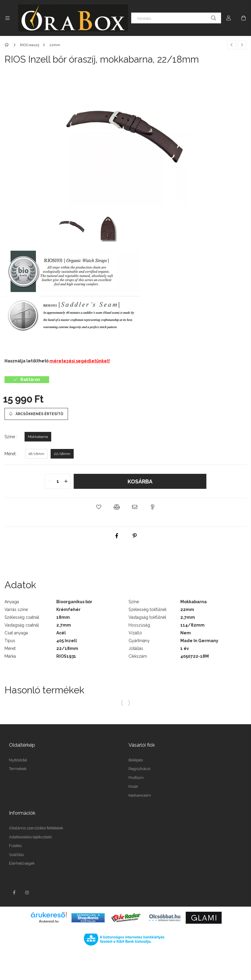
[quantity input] (58, 481)
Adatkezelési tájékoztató (30, 837)
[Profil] (229, 18)
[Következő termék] (242, 45)
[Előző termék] (232, 45)
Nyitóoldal (18, 760)
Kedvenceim (140, 795)
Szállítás (16, 855)
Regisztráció (139, 769)
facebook (14, 893)
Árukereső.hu (49, 921)
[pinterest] (134, 536)
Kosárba (140, 481)
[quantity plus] (66, 481)
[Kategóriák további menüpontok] (7, 18)
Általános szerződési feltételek (36, 828)
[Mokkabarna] (38, 437)
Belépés (136, 760)
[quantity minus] (49, 481)
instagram (27, 893)
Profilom (136, 778)
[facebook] (117, 536)
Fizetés (15, 846)
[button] (99, 507)
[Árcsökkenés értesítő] (36, 414)
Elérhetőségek (22, 863)
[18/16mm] (36, 454)
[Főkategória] (8, 45)
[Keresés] (176, 18)
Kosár (133, 786)
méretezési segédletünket (79, 361)
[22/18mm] (62, 454)
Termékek (18, 769)
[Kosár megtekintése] (244, 18)
